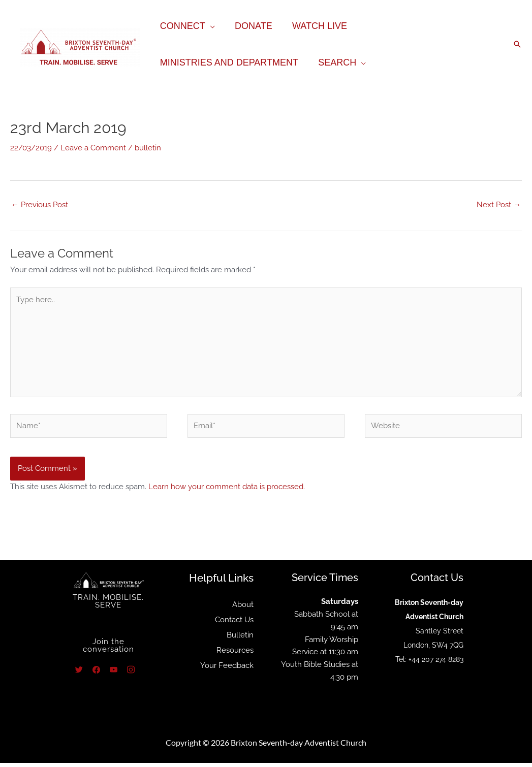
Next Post (499, 204)
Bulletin (240, 639)
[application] (209, 26)
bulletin (148, 147)
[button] (517, 44)
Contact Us (234, 624)
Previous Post (40, 204)
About (243, 609)
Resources (235, 654)
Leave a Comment (93, 147)
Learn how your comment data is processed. (227, 491)
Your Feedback (227, 669)
